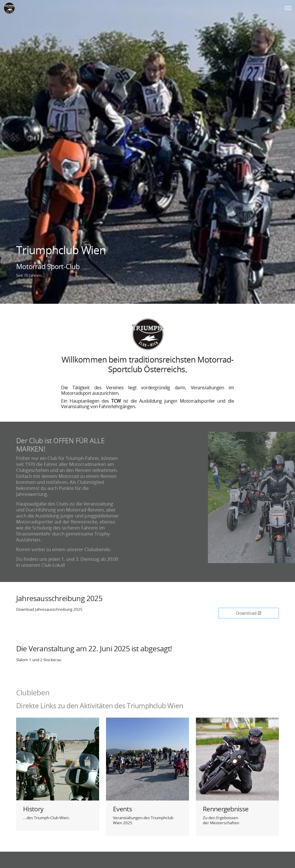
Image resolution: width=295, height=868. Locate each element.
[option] (147, 152)
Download (249, 613)
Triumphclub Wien (9, 8)
